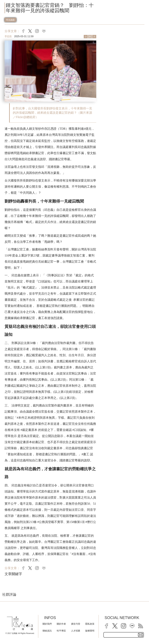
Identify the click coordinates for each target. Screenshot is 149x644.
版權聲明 (90, 631)
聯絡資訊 (47, 631)
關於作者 (61, 624)
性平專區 (61, 631)
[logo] (20, 623)
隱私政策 (90, 624)
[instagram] (124, 626)
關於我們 (47, 624)
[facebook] (106, 626)
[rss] (141, 626)
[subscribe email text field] (124, 635)
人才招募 (76, 631)
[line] (132, 626)
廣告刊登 (76, 624)
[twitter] (115, 626)
